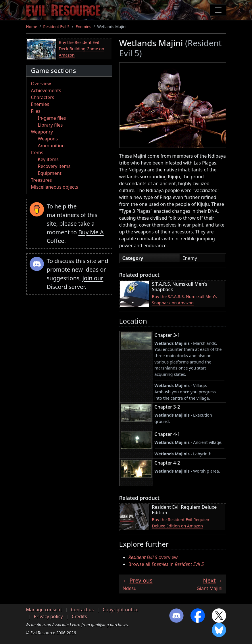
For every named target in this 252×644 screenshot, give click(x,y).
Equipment (50, 173)
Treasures (42, 180)
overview (153, 557)
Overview (41, 84)
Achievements (46, 90)
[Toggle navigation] (218, 10)
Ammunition (51, 146)
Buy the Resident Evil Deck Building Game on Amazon (82, 49)
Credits (79, 616)
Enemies (83, 27)
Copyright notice (120, 610)
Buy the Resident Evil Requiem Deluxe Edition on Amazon (181, 523)
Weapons (48, 139)
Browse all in (166, 564)
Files (36, 111)
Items (37, 152)
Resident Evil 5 (56, 27)
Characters (43, 97)
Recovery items (54, 166)
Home (32, 27)
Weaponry (42, 132)
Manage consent (44, 610)
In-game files (52, 118)
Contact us (82, 610)
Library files (50, 125)
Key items (48, 159)
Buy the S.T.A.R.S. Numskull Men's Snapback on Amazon (184, 300)
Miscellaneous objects (55, 187)
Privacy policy (48, 616)
